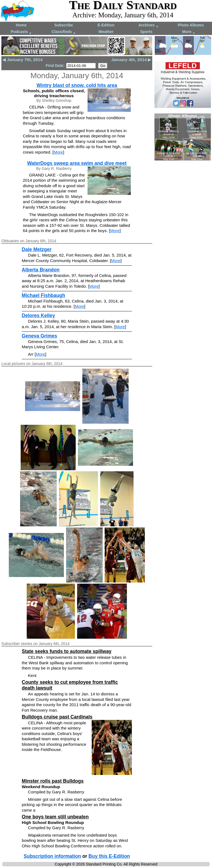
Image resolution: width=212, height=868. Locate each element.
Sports (146, 32)
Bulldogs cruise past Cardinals (57, 717)
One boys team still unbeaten (55, 817)
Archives (149, 25)
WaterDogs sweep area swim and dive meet (77, 163)
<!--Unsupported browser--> (183, 137)
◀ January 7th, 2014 (22, 60)
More (189, 32)
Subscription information (52, 856)
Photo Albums (191, 25)
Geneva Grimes (39, 336)
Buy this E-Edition (109, 856)
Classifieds (64, 32)
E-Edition (106, 25)
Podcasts (21, 32)
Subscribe (64, 25)
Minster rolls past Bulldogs (53, 781)
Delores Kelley (38, 315)
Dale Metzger (37, 249)
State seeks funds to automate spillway (67, 651)
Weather (106, 32)
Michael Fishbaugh (44, 295)
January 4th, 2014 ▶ (131, 60)
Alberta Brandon (41, 270)
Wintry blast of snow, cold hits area (77, 85)
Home (21, 25)
